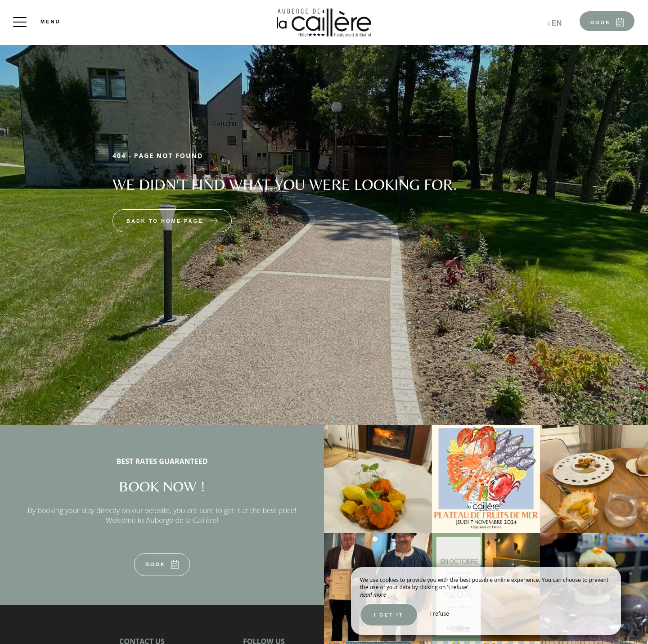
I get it (389, 615)
